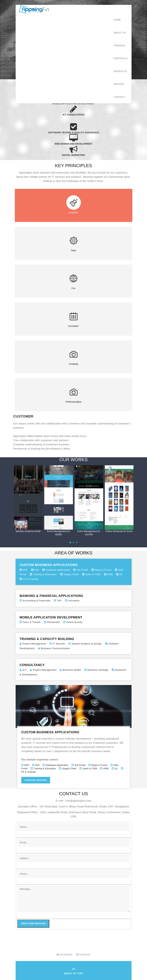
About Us (120, 33)
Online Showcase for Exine (119, 531)
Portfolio (121, 58)
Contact (119, 97)
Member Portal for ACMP (28, 531)
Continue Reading (36, 780)
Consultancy (74, 670)
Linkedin (85, 955)
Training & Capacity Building (74, 644)
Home (117, 20)
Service (119, 84)
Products (120, 71)
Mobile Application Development (74, 620)
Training (119, 46)
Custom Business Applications (74, 572)
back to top (74, 970)
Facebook (66, 955)
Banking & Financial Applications (74, 598)
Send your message (33, 923)
